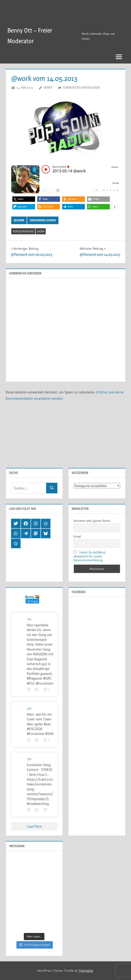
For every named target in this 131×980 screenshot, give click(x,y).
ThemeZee (86, 971)
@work (19, 220)
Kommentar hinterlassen (81, 87)
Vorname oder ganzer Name (92, 521)
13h (29, 619)
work (41, 231)
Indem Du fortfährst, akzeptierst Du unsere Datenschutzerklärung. (90, 556)
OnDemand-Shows (43, 220)
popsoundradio (23, 231)
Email (77, 536)
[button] (24, 199)
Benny (48, 87)
